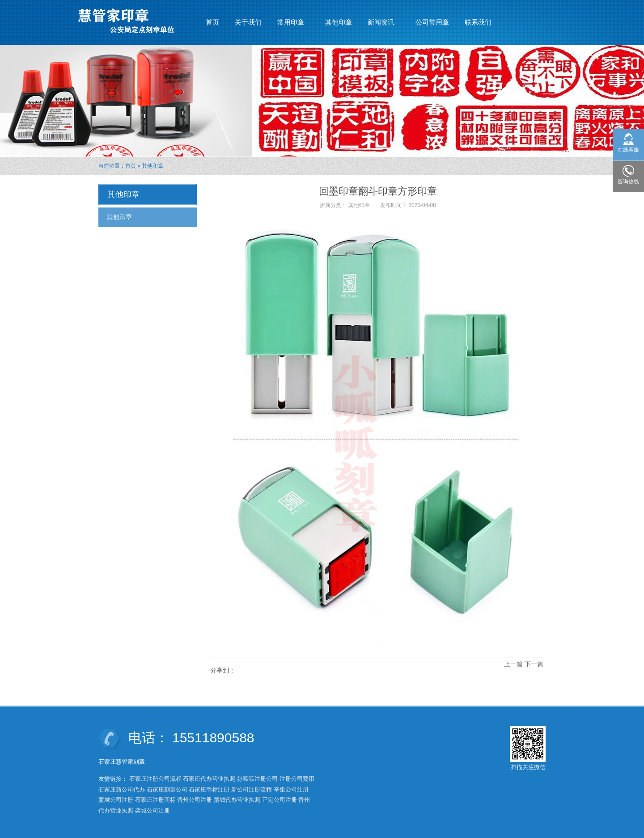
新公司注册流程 (252, 789)
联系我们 (478, 22)
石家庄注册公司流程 (155, 779)
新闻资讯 (381, 18)
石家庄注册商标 (155, 800)
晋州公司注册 (195, 800)
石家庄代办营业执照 (209, 779)
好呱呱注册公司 (257, 779)
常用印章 (291, 18)
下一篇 (534, 664)
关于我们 (248, 22)
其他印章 (339, 22)
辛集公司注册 (291, 789)
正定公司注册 (280, 800)
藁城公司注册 (116, 800)
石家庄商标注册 (209, 789)
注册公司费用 (297, 779)
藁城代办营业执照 (237, 800)
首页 (212, 22)
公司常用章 (432, 22)
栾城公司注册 (153, 810)
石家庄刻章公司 (167, 789)
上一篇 (513, 664)
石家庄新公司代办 (122, 789)
